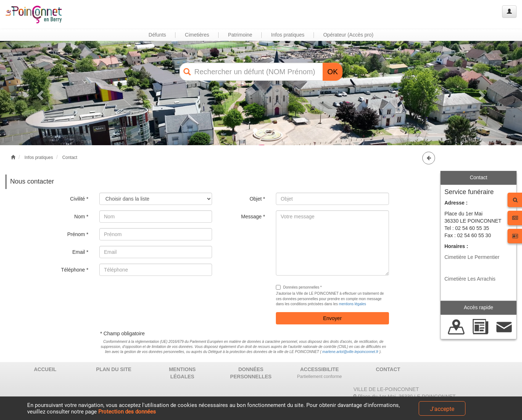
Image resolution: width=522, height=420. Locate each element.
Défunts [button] (157, 35)
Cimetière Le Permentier (472, 257)
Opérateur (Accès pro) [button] (349, 35)
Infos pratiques (39, 157)
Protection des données (127, 412)
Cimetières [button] (197, 35)
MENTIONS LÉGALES (182, 373)
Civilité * (79, 199)
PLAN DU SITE (114, 369)
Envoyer (332, 318)
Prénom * (78, 234)
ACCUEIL (45, 369)
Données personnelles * (299, 287)
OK (333, 72)
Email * (80, 252)
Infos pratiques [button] (288, 35)
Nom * (81, 217)
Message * (253, 217)
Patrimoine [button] (240, 35)
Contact (70, 157)
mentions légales (353, 304)
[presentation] (154, 295)
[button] (39, 93)
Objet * (257, 199)
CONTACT (388, 369)
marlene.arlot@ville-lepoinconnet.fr (350, 352)
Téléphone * (75, 270)
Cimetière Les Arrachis (470, 279)
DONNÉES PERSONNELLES (251, 373)
